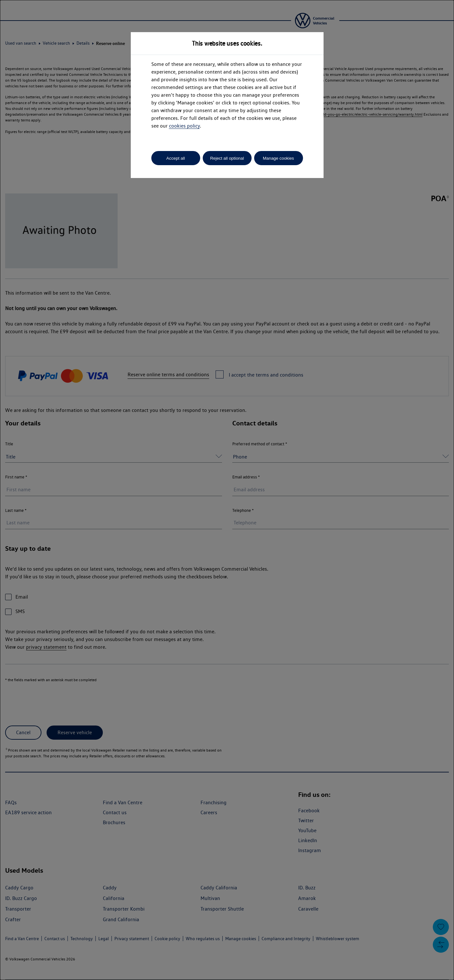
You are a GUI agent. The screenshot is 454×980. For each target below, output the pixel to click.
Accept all (176, 158)
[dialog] (227, 490)
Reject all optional (227, 158)
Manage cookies (278, 158)
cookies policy (184, 126)
